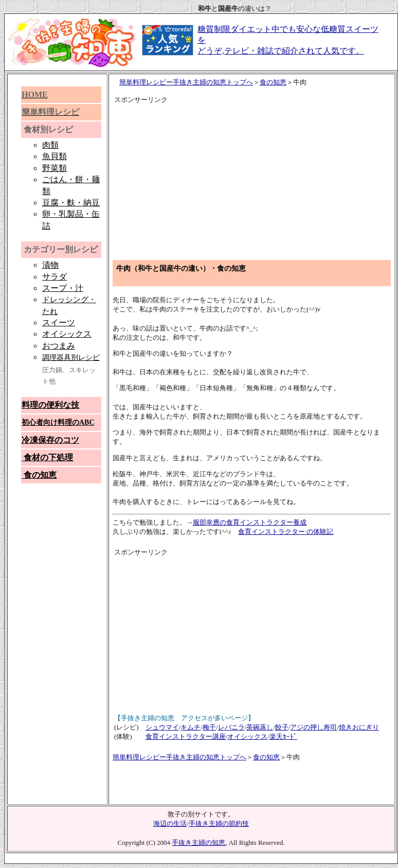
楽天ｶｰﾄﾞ (283, 736)
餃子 (282, 727)
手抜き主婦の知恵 (198, 843)
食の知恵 (273, 82)
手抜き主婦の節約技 (219, 823)
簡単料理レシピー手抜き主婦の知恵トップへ (186, 82)
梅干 (209, 727)
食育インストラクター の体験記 (286, 532)
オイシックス (247, 736)
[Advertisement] (210, 177)
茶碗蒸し (260, 727)
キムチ (191, 727)
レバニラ (231, 727)
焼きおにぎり (359, 727)
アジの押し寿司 (313, 727)
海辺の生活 (170, 823)
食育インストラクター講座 (186, 736)
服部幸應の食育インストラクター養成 (250, 522)
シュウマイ (162, 727)
